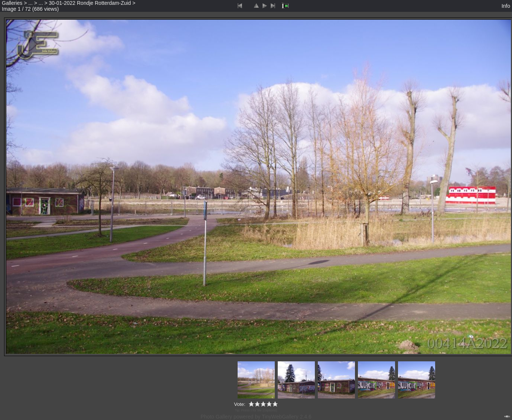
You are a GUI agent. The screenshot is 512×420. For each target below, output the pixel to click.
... (30, 3)
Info (506, 6)
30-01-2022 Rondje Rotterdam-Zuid (90, 3)
